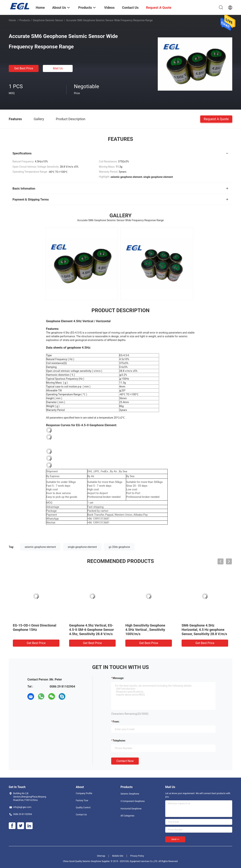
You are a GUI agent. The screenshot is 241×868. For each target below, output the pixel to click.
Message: (118, 678)
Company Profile (84, 793)
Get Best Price (24, 68)
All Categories (127, 816)
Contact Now (125, 761)
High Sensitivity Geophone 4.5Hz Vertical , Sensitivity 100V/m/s (145, 630)
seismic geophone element (40, 547)
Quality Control (83, 808)
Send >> (175, 839)
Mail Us (58, 68)
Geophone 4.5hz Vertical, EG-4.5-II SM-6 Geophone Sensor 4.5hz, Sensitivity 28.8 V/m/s (91, 630)
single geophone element (82, 547)
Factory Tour (82, 800)
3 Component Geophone (133, 801)
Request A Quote (216, 119)
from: (116, 722)
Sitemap (101, 856)
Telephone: (119, 741)
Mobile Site (118, 856)
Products (25, 20)
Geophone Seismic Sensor (48, 20)
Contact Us (81, 815)
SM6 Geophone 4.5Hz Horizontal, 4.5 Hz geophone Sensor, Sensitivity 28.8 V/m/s (204, 630)
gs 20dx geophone (119, 547)
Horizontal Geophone (131, 809)
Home (12, 20)
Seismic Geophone (130, 794)
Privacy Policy (137, 856)
